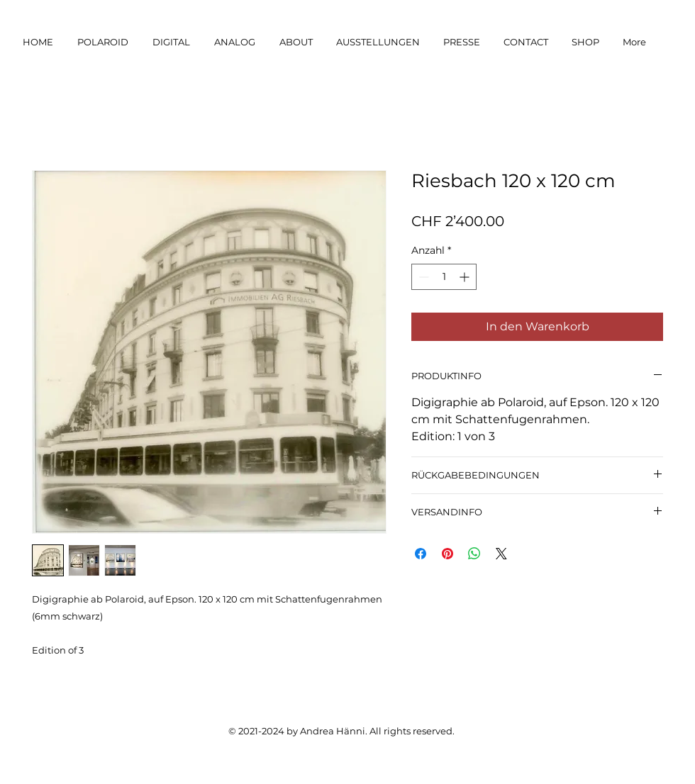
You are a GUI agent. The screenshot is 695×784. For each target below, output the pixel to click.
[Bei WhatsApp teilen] (474, 554)
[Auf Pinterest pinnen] (447, 554)
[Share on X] (501, 554)
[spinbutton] (444, 277)
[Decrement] (422, 277)
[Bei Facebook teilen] (421, 554)
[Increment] (466, 277)
